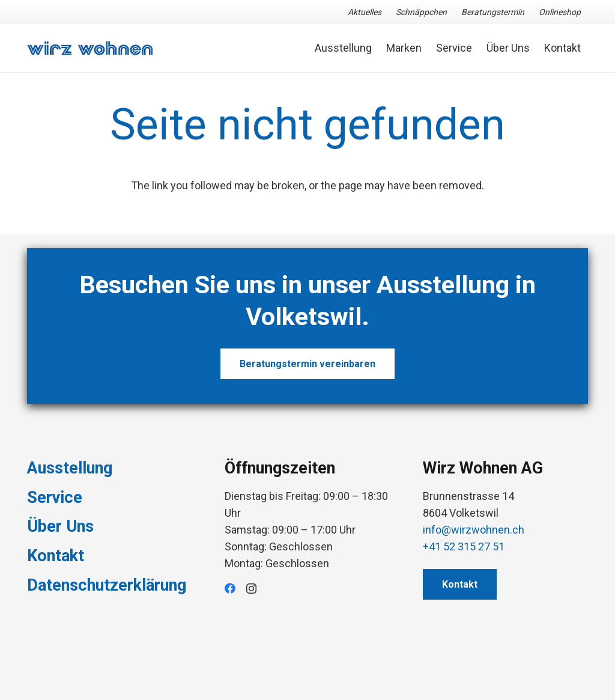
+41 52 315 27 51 (464, 546)
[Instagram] (251, 589)
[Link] (90, 48)
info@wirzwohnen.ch (474, 530)
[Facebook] (230, 588)
